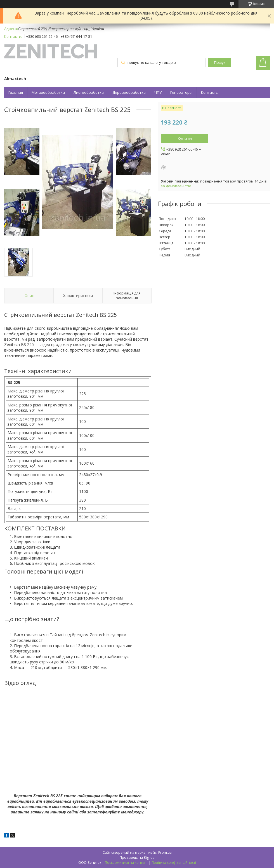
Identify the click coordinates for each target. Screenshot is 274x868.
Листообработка (89, 92)
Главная (16, 92)
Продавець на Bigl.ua (137, 858)
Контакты (210, 92)
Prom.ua (165, 852)
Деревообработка (129, 92)
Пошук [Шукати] (219, 63)
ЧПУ (158, 92)
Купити (185, 138)
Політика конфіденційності (174, 863)
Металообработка (48, 92)
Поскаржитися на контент (126, 863)
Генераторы (181, 92)
